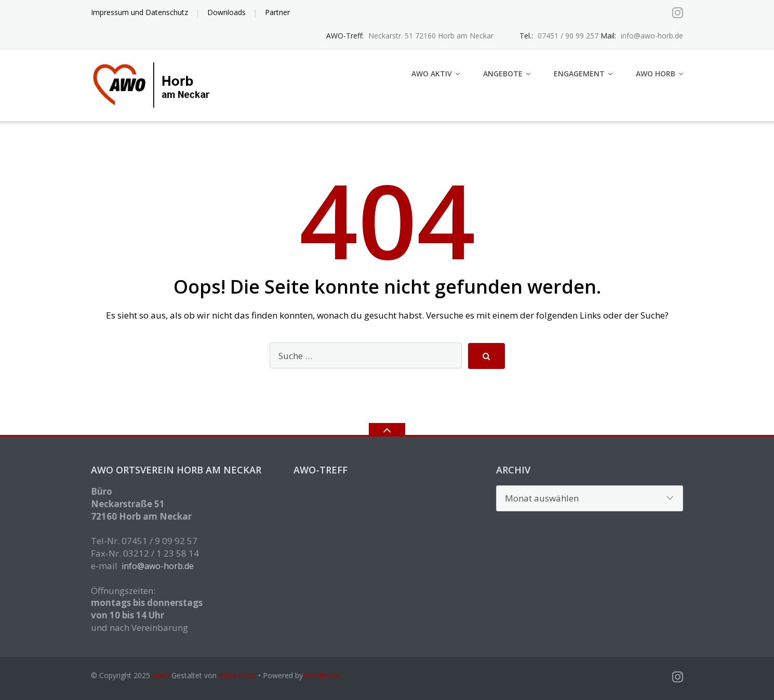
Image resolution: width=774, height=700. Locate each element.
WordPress (321, 675)
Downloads (226, 12)
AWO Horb (656, 74)
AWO (161, 675)
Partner (277, 12)
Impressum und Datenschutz (139, 12)
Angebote (503, 74)
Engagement (579, 74)
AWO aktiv (432, 74)
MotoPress (237, 675)
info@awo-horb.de (158, 566)
